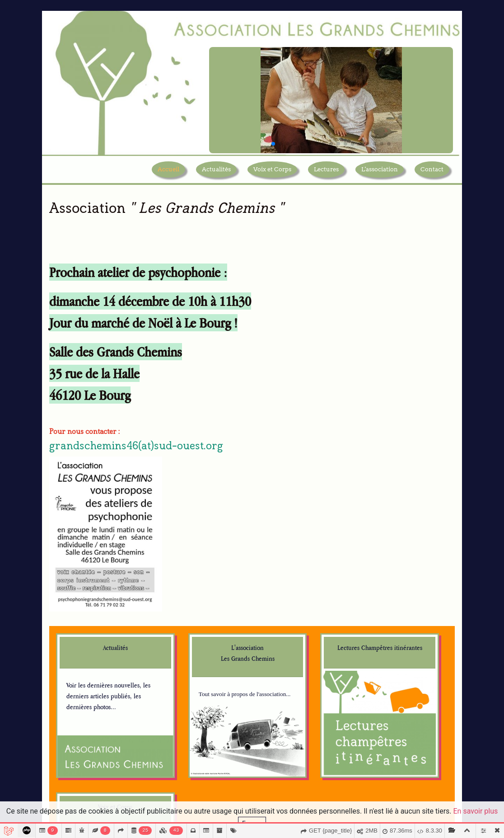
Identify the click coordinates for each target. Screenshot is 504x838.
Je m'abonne (387, 723)
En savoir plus (476, 811)
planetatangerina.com (306, 753)
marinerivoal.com (91, 694)
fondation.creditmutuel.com (210, 770)
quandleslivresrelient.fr (204, 731)
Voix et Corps (272, 176)
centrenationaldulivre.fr (204, 645)
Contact (432, 176)
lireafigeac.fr (294, 722)
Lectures (326, 176)
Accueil (168, 176)
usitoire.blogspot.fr (92, 749)
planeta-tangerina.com (307, 761)
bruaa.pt (288, 769)
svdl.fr (285, 691)
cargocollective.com (94, 741)
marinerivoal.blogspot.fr (99, 702)
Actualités (216, 176)
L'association (380, 176)
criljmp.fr (185, 700)
